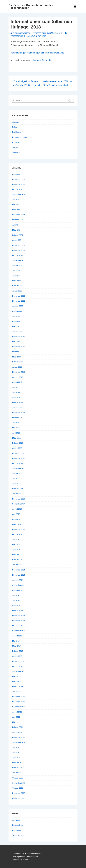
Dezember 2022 (19, 296)
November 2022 (19, 301)
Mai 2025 (16, 205)
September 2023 (19, 260)
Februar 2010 (18, 768)
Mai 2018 (16, 428)
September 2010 (19, 742)
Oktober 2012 (18, 666)
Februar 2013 (18, 651)
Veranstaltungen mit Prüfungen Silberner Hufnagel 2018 (37, 53)
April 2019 (16, 397)
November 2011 (19, 702)
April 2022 (16, 321)
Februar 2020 (18, 362)
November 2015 (19, 529)
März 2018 (16, 438)
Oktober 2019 (18, 377)
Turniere (42, 36)
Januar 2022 (17, 331)
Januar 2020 (17, 367)
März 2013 (16, 646)
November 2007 (19, 798)
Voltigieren (16, 152)
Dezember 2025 (19, 179)
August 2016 (17, 509)
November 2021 (19, 337)
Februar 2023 (18, 286)
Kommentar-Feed (19, 830)
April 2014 (16, 605)
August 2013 (17, 636)
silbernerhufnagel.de (41, 60)
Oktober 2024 (18, 220)
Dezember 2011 (19, 697)
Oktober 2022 (18, 306)
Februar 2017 (18, 489)
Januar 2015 (17, 565)
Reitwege (16, 142)
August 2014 (17, 590)
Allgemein (32, 36)
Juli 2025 (16, 199)
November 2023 (19, 250)
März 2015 (16, 555)
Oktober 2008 (18, 788)
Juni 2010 (16, 752)
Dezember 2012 (19, 661)
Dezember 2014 (19, 570)
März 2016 (16, 524)
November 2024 (19, 215)
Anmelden (16, 820)
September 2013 (19, 631)
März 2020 (16, 357)
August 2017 (17, 474)
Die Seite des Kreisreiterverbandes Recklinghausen (31, 6)
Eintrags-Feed (18, 825)
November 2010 (19, 737)
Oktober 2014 (18, 580)
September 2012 (19, 671)
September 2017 (19, 468)
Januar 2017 (17, 494)
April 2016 (16, 519)
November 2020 (19, 347)
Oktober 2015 (18, 534)
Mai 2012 (16, 676)
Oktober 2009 (18, 778)
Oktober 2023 (18, 255)
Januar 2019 (17, 408)
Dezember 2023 (19, 245)
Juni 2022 (16, 316)
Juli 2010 (16, 747)
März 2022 (16, 326)
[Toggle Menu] (75, 7)
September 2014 (19, 585)
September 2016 (19, 504)
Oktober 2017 (18, 463)
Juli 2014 (16, 595)
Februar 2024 (18, 235)
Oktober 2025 (18, 189)
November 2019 (19, 372)
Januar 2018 (17, 448)
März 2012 (16, 682)
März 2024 (16, 230)
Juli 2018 (16, 423)
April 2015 (16, 550)
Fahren (15, 127)
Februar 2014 (18, 610)
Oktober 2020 (18, 352)
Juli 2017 (16, 479)
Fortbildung (17, 132)
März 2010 (16, 763)
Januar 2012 (17, 692)
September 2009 (19, 783)
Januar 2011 (17, 732)
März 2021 (16, 342)
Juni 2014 (16, 600)
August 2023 (17, 265)
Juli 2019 (16, 387)
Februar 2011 (18, 727)
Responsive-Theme (20, 860)
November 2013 (19, 621)
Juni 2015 (16, 539)
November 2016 (19, 499)
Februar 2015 (18, 560)
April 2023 (16, 276)
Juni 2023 (16, 271)
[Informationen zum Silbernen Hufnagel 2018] (58, 33)
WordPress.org (18, 835)
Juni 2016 (16, 514)
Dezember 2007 (19, 793)
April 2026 (16, 174)
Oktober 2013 (18, 626)
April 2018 (16, 433)
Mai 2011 (16, 722)
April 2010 (16, 758)
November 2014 (19, 575)
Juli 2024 (16, 225)
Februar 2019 (18, 402)
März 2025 (16, 210)
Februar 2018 (18, 443)
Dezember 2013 (19, 616)
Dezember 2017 (19, 453)
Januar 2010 (17, 773)
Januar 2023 (17, 291)
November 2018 (19, 413)
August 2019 (17, 382)
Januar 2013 (17, 656)
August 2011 (17, 712)
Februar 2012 (18, 687)
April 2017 (16, 484)
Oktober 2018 (18, 418)
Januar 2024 (17, 240)
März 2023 (16, 281)
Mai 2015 (16, 544)
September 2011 (19, 707)
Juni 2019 (16, 392)
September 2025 (19, 195)
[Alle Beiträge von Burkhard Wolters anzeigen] (21, 33)
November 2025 (19, 184)
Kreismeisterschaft (20, 137)
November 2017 (19, 458)
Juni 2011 (16, 717)
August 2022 (17, 311)
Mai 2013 (16, 641)
